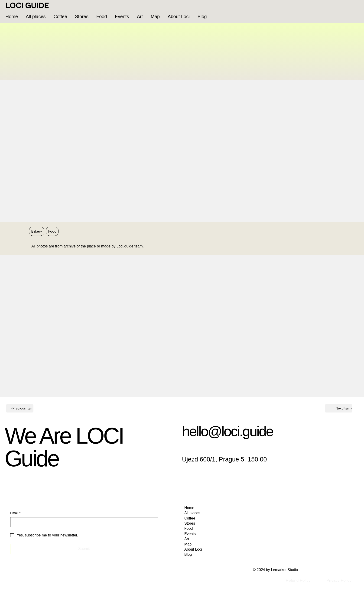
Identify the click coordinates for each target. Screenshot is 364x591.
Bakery (36, 231)
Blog (188, 554)
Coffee (190, 518)
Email (15, 513)
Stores (190, 523)
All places (192, 513)
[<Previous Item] (20, 408)
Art (187, 539)
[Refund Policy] (298, 580)
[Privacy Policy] (339, 580)
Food (52, 231)
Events (190, 534)
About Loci (193, 549)
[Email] (83, 522)
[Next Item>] (339, 408)
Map (188, 544)
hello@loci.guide (227, 431)
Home (189, 508)
